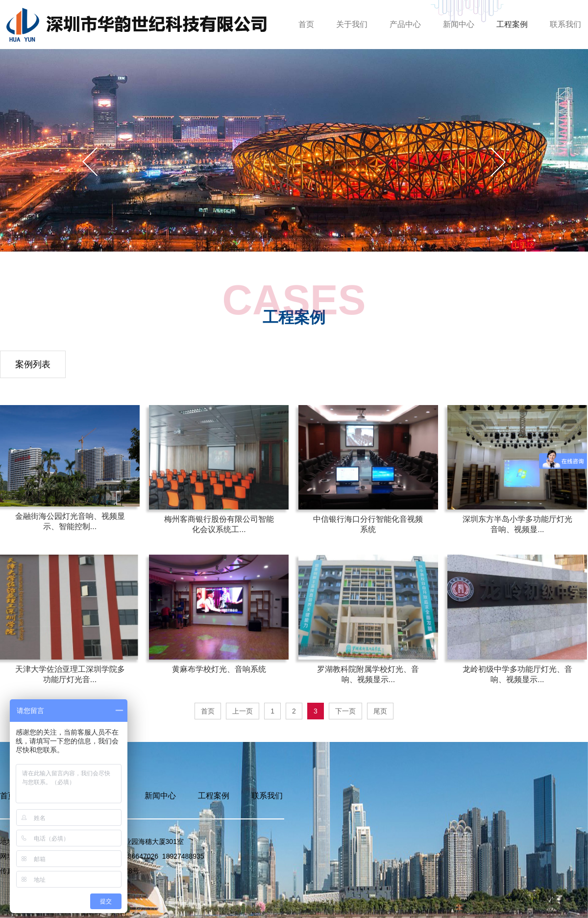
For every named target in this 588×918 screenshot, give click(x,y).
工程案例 (512, 24)
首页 (306, 24)
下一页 (345, 711)
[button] (498, 162)
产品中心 (405, 24)
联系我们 (565, 24)
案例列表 (33, 364)
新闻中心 (459, 24)
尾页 (380, 711)
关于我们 (352, 24)
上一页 (243, 711)
